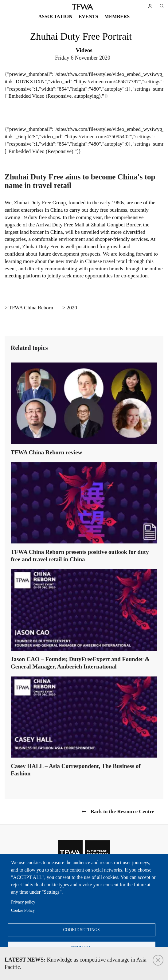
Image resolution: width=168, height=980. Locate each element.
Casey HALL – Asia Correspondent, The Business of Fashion (76, 770)
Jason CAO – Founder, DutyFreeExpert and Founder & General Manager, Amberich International (80, 663)
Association (55, 16)
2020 (72, 308)
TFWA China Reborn (31, 308)
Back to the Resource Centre (122, 811)
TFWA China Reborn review (46, 452)
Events (88, 16)
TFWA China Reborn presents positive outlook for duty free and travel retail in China (80, 556)
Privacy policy (23, 902)
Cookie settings (82, 930)
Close (158, 960)
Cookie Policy (23, 910)
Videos (84, 50)
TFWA (83, 7)
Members (117, 16)
